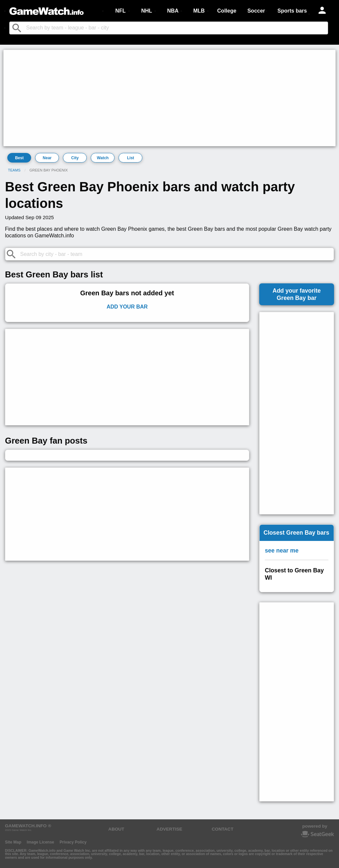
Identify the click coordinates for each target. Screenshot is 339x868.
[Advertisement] (169, 98)
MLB (199, 11)
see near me (282, 551)
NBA (173, 11)
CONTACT (223, 829)
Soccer (256, 11)
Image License (41, 842)
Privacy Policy (73, 842)
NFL (120, 11)
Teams (14, 170)
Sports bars (292, 11)
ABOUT (116, 829)
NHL (146, 11)
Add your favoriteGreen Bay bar (297, 294)
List (131, 158)
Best (19, 158)
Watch (103, 158)
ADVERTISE (169, 829)
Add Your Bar (127, 307)
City (75, 158)
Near (47, 158)
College (227, 11)
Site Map (13, 842)
